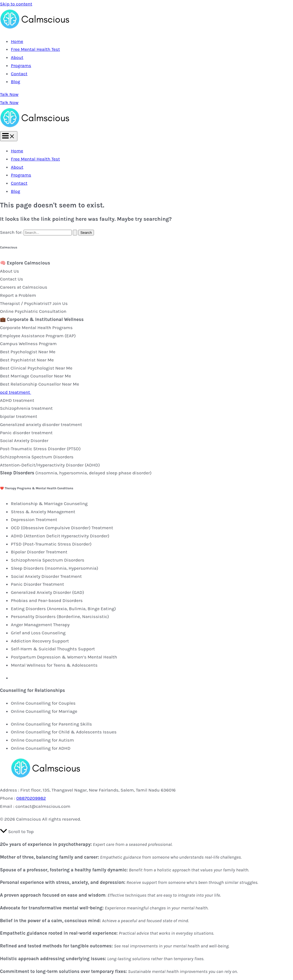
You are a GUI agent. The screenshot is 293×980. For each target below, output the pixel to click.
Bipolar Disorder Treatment (39, 552)
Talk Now (9, 102)
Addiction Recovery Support (40, 641)
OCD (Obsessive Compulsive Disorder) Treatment (62, 528)
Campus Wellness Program (28, 344)
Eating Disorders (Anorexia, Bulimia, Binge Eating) (63, 609)
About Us (10, 271)
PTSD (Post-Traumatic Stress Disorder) (51, 544)
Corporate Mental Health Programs (36, 327)
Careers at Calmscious (24, 287)
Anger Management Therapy (40, 625)
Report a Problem (18, 295)
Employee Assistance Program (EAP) (38, 336)
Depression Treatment (34, 519)
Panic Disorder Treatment (37, 584)
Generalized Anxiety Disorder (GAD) (47, 592)
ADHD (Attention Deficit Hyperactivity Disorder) (60, 536)
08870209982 (31, 798)
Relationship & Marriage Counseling (49, 503)
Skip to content (16, 4)
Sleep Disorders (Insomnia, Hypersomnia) (54, 568)
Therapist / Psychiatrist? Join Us (34, 303)
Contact (19, 74)
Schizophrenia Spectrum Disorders (48, 560)
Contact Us (12, 279)
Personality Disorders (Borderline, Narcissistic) (60, 616)
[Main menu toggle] (9, 136)
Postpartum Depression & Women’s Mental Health (64, 657)
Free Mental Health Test (35, 49)
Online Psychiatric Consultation (33, 311)
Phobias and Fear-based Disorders (47, 600)
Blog (15, 81)
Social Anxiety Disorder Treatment (46, 576)
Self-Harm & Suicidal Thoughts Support (53, 649)
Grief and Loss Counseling (38, 633)
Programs (21, 65)
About (17, 57)
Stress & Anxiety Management (43, 512)
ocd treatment (16, 392)
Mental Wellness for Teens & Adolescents (54, 665)
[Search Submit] (75, 233)
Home (17, 41)
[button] (146, 94)
